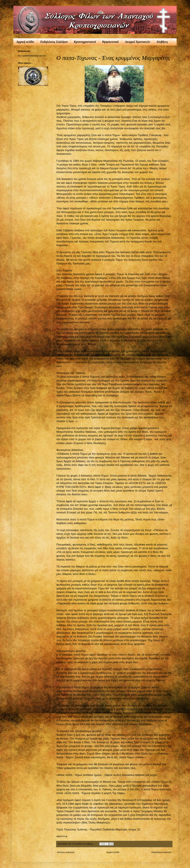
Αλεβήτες (162, 42)
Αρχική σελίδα (25, 42)
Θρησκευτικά (110, 42)
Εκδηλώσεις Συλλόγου (54, 42)
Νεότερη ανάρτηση (66, 852)
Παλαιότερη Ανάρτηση (161, 852)
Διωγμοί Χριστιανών (138, 42)
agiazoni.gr (62, 836)
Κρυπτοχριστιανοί (85, 42)
